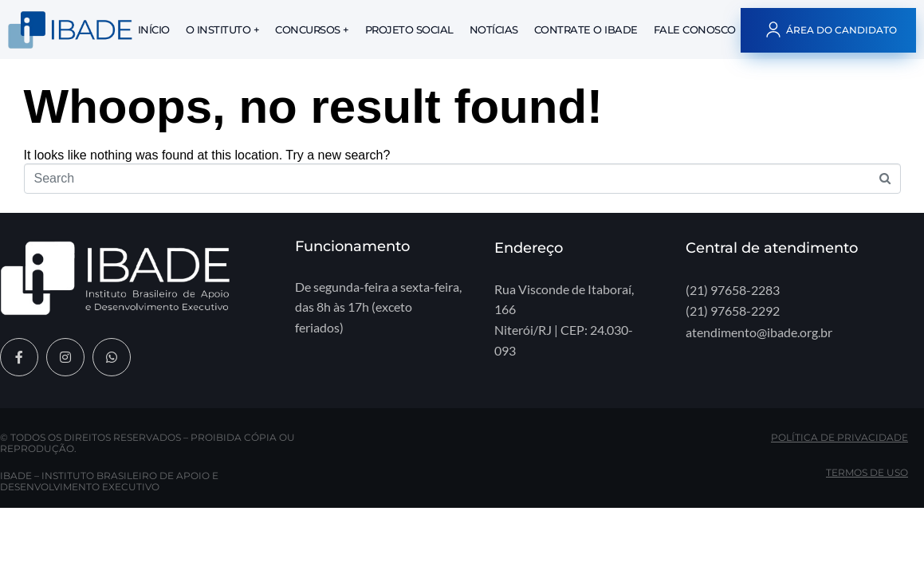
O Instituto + (223, 29)
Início (154, 29)
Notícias (494, 29)
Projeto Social (409, 29)
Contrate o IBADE (586, 29)
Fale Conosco (695, 29)
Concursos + (312, 29)
